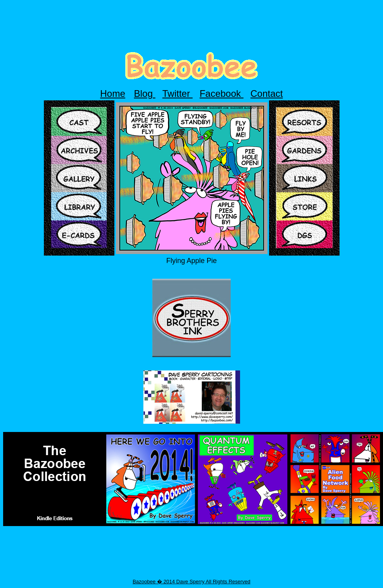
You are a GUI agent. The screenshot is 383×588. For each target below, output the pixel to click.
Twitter (178, 93)
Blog (145, 93)
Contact (267, 93)
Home (113, 93)
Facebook (222, 93)
